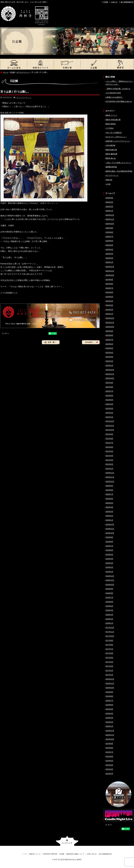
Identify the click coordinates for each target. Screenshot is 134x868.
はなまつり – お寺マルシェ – (116, 137)
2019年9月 (109, 537)
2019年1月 (109, 572)
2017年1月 (109, 675)
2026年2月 (109, 207)
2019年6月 (109, 550)
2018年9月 (109, 589)
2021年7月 (109, 443)
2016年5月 (109, 709)
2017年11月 (110, 632)
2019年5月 (109, 555)
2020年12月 (110, 473)
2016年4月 (109, 714)
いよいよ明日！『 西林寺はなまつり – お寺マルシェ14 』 (119, 83)
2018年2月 (109, 619)
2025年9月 (109, 228)
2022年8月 (109, 387)
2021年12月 (110, 421)
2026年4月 (109, 198)
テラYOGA (109, 128)
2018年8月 (109, 593)
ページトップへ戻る (67, 841)
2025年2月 (109, 258)
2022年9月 (109, 383)
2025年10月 (110, 224)
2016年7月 (109, 701)
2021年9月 (109, 434)
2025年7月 (109, 237)
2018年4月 (109, 610)
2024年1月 (109, 314)
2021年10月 (110, 430)
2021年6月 (109, 447)
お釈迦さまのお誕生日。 (114, 97)
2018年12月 (110, 576)
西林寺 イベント (111, 115)
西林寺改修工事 (111, 150)
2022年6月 (109, 396)
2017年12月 (110, 628)
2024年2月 (109, 310)
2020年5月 (109, 503)
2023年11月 (110, 323)
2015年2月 (109, 774)
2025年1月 (109, 262)
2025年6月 (109, 241)
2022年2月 (109, 413)
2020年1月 (109, 520)
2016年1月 (109, 726)
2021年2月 (109, 464)
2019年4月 (109, 559)
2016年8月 (109, 696)
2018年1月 (109, 623)
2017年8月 (109, 645)
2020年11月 (110, 477)
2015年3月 (109, 769)
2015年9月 (109, 744)
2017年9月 (109, 640)
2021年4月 (109, 456)
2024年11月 (110, 271)
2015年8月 (109, 748)
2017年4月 (109, 662)
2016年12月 (110, 679)
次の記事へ (91, 342)
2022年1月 (109, 417)
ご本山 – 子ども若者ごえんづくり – (118, 163)
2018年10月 (110, 585)
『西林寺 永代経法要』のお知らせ (118, 89)
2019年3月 (109, 563)
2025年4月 (109, 250)
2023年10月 (110, 327)
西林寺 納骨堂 (111, 124)
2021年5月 (109, 451)
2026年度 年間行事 (67, 64)
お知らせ (114, 2)
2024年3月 (109, 305)
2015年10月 (110, 739)
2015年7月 (109, 752)
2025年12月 (110, 215)
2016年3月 (109, 718)
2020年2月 (109, 516)
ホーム (6, 72)
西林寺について (40, 64)
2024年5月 (109, 297)
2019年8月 (109, 542)
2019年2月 (109, 567)
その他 (108, 184)
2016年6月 (109, 705)
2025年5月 (109, 245)
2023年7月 (109, 340)
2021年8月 (109, 439)
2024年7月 (109, 288)
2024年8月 (109, 284)
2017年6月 (109, 653)
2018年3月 (109, 615)
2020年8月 (109, 490)
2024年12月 (110, 267)
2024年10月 (110, 275)
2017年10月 (110, 636)
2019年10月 (110, 533)
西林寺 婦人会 (111, 158)
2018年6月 (109, 602)
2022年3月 (109, 409)
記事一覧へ (51, 342)
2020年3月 (109, 512)
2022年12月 (110, 370)
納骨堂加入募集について (120, 64)
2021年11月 (110, 426)
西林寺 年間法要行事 (113, 120)
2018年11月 (110, 580)
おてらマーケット (23, 72)
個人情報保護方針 (127, 2)
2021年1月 (109, 469)
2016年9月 (109, 692)
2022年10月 (110, 378)
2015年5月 (109, 761)
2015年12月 (110, 731)
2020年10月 (110, 482)
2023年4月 (109, 353)
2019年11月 (110, 529)
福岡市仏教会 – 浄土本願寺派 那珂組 (119, 171)
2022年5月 (109, 400)
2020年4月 (109, 507)
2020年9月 (109, 486)
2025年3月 (109, 254)
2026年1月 (109, 211)
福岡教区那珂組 (111, 167)
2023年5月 (109, 348)
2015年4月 (109, 765)
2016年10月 (110, 688)
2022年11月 (110, 374)
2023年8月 (109, 335)
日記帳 (106, 2)
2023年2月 (109, 361)
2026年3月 (109, 202)
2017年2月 (109, 671)
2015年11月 (110, 735)
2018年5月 (109, 606)
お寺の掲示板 (110, 145)
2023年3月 (109, 357)
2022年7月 (109, 391)
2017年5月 (109, 658)
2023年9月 (109, 331)
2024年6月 (109, 292)
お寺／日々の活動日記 (114, 133)
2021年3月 (109, 460)
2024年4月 (109, 301)
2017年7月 (109, 649)
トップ (14, 64)
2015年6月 (109, 756)
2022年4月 (109, 404)
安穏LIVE (109, 180)
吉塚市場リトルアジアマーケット (118, 141)
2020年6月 (109, 499)
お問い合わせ (92, 854)
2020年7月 (109, 494)
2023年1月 (109, 366)
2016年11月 (110, 683)
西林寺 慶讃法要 (111, 154)
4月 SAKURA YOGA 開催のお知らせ (119, 101)
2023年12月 (110, 318)
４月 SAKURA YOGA (113, 93)
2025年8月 (109, 232)
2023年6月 (109, 344)
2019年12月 (110, 524)
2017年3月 (109, 666)
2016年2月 (109, 722)
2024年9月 (109, 280)
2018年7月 (109, 598)
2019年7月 (109, 546)
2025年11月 (110, 219)
